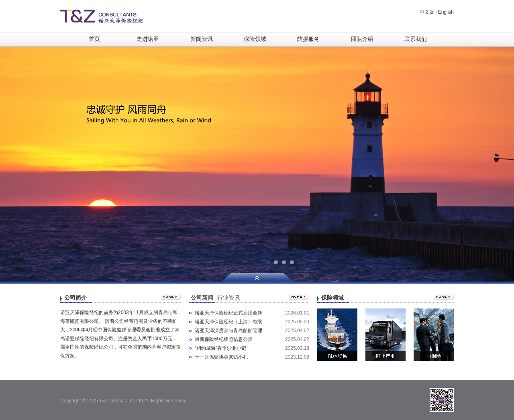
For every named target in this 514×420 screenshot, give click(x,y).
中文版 (427, 12)
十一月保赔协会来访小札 (221, 357)
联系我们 (416, 39)
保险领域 (255, 39)
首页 (94, 39)
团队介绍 (362, 39)
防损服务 (308, 39)
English (446, 12)
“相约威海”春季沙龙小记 (220, 348)
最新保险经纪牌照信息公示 (224, 339)
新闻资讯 (202, 39)
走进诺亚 (148, 39)
